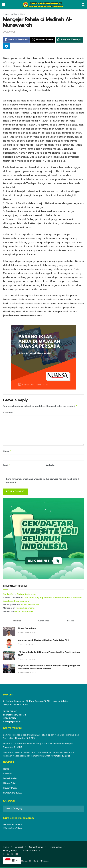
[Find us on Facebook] (4, 855)
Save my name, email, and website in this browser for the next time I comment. (42, 482)
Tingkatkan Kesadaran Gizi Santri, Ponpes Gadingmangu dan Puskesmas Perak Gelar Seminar (49, 668)
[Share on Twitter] (43, 40)
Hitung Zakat (10, 784)
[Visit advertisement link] (43, 539)
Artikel (14, 14)
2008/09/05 (9, 32)
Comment (9, 413)
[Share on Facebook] (16, 40)
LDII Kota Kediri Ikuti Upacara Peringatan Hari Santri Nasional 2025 (49, 655)
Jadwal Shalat (10, 780)
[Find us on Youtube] (17, 855)
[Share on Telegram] (6, 46)
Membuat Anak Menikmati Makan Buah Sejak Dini (43, 642)
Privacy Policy (10, 789)
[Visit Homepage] (43, 5)
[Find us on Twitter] (8, 855)
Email (7, 466)
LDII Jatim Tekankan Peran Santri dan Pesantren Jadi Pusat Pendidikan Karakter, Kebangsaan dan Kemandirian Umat (39, 755)
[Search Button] (83, 5)
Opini (23, 14)
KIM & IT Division (41, 862)
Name (7, 452)
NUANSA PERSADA (12, 794)
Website (50, 466)
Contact (7, 775)
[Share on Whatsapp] (69, 40)
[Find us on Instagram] (12, 855)
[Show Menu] (4, 5)
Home (6, 14)
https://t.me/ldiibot (13, 829)
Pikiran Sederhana (26, 595)
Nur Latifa (8, 595)
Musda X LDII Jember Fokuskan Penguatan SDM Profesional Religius (38, 745)
